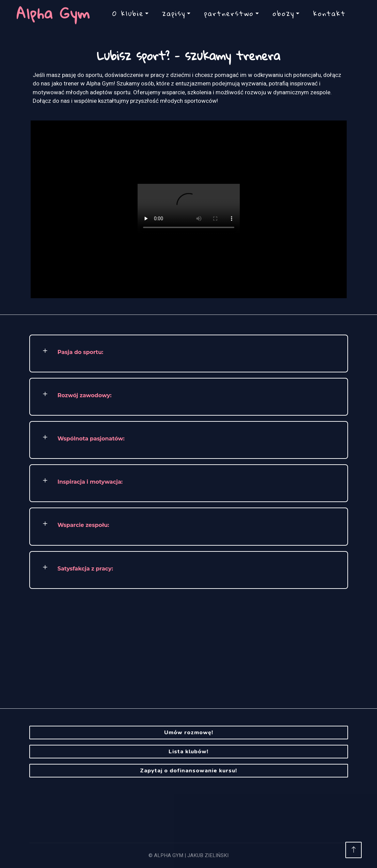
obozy (283, 13)
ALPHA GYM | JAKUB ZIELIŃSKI (191, 855)
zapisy (174, 13)
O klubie (128, 13)
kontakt (329, 13)
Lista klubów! (188, 752)
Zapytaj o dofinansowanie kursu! (188, 771)
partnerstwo (229, 13)
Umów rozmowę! (189, 733)
